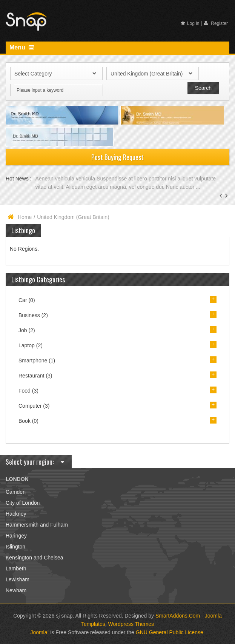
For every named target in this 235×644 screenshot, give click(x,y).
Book (28, 421)
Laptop (31, 345)
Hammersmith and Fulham (37, 525)
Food (28, 391)
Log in (190, 23)
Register (216, 23)
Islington (15, 547)
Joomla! (39, 632)
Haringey (16, 536)
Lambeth (16, 569)
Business (33, 315)
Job (27, 330)
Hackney (16, 514)
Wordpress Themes (131, 624)
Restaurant (35, 376)
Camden (16, 492)
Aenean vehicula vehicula (66, 179)
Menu (22, 47)
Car (27, 300)
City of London (23, 503)
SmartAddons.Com (178, 616)
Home (25, 217)
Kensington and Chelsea (35, 558)
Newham (16, 590)
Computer (34, 406)
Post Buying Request (118, 157)
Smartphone (37, 361)
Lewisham (18, 579)
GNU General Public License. (170, 632)
